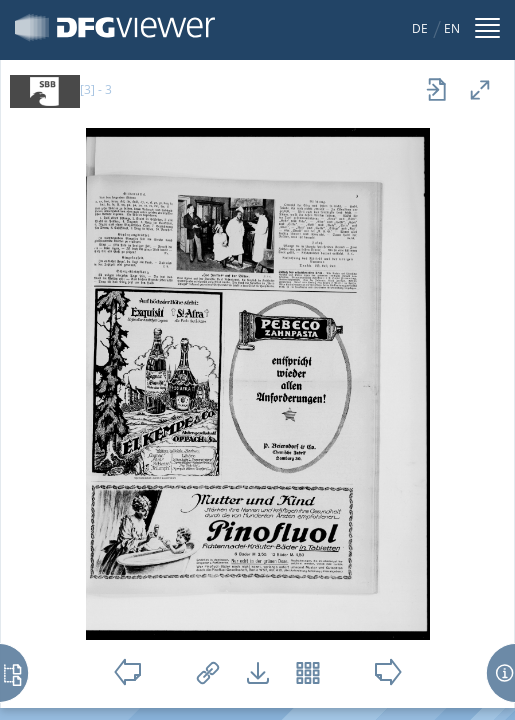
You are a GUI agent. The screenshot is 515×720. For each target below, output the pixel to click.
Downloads (258, 673)
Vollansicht (480, 90)
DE (420, 28)
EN (452, 28)
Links (208, 673)
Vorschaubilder (308, 673)
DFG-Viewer (115, 27)
